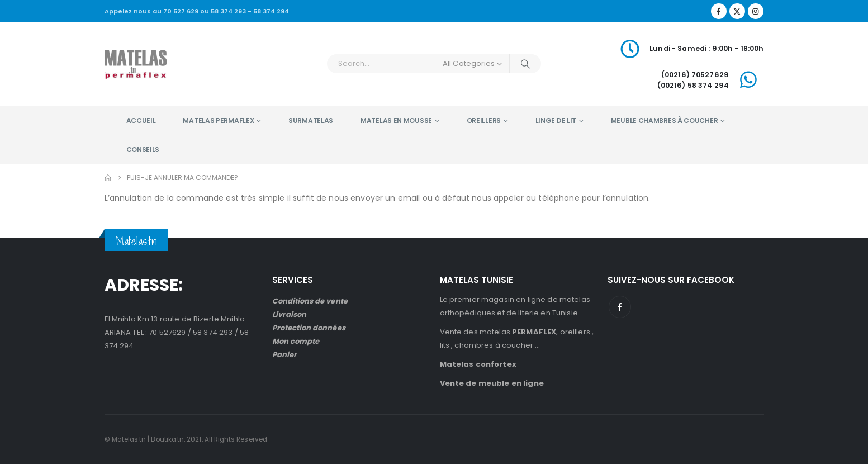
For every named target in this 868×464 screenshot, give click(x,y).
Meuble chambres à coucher (665, 120)
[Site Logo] (136, 64)
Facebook (620, 307)
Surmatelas (311, 120)
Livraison (290, 314)
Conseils (143, 150)
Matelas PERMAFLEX (218, 120)
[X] (737, 11)
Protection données (309, 328)
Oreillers (484, 120)
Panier (284, 355)
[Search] (525, 64)
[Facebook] (719, 11)
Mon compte (296, 341)
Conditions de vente (310, 301)
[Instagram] (756, 11)
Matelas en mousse (396, 120)
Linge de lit (556, 120)
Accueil (141, 120)
